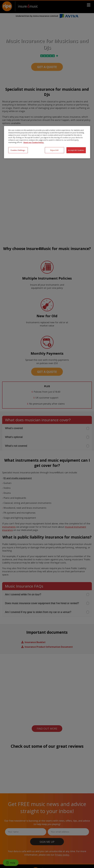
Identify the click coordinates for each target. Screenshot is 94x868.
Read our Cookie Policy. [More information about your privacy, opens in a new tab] (34, 142)
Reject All (54, 150)
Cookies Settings (18, 150)
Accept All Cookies (76, 150)
